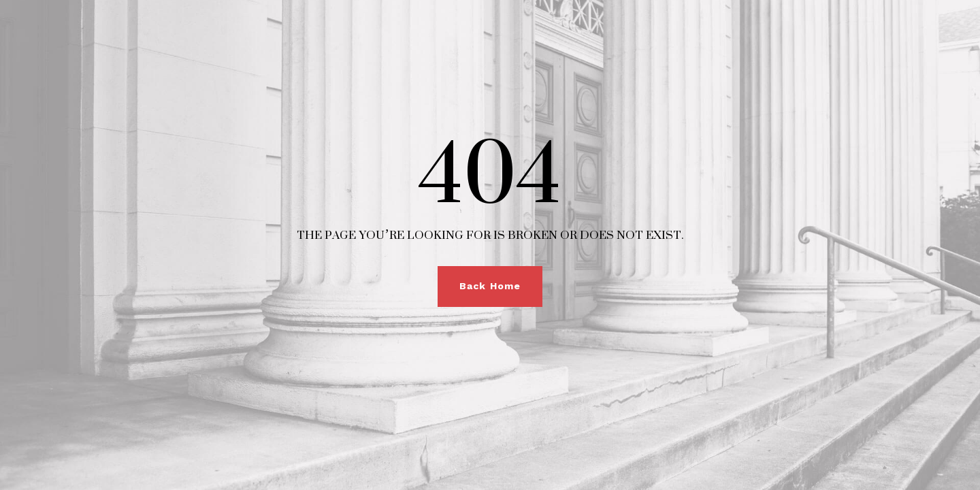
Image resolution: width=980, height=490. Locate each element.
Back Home (490, 286)
